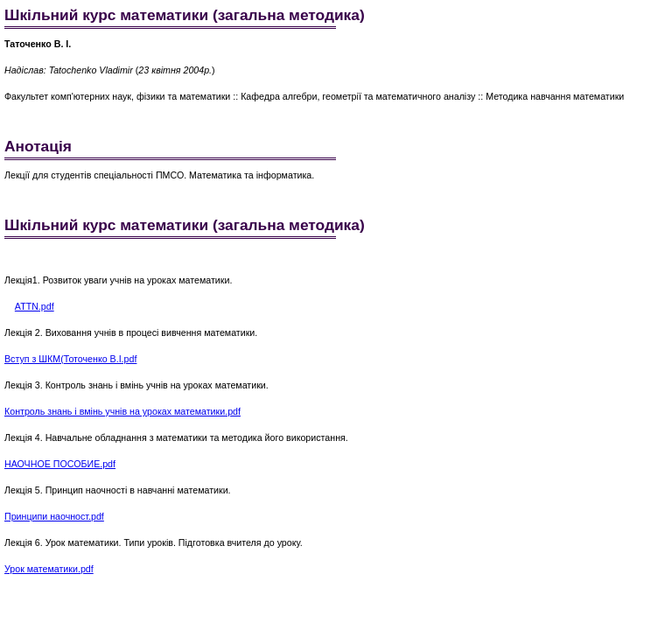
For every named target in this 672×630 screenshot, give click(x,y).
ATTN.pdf (35, 306)
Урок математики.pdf (49, 569)
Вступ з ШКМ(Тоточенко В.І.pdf (70, 359)
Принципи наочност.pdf (54, 516)
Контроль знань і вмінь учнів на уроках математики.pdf (122, 411)
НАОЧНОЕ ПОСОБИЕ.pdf (60, 464)
